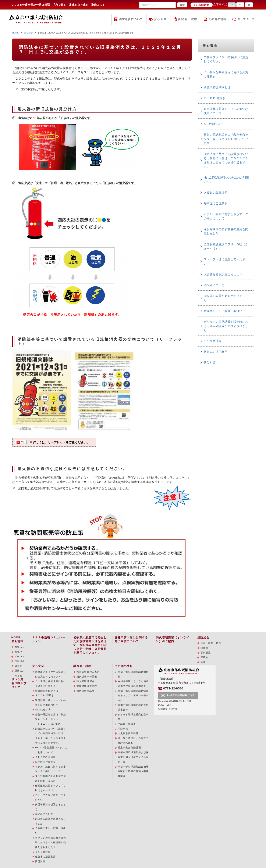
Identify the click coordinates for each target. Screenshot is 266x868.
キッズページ (246, 19)
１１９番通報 (213, 341)
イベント (20, 656)
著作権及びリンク (19, 685)
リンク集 (17, 679)
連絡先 (204, 657)
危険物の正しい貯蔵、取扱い (223, 311)
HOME (15, 33)
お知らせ (20, 647)
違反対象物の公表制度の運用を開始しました (226, 231)
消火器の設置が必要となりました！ (224, 298)
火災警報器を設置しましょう (223, 274)
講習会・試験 (188, 19)
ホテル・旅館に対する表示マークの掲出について (226, 216)
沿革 (203, 662)
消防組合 (203, 638)
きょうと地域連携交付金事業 (133, 717)
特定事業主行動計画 (129, 747)
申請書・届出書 (127, 724)
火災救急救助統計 (128, 733)
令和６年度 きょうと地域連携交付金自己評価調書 (133, 684)
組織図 (204, 648)
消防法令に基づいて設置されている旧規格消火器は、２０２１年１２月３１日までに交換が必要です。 (226, 160)
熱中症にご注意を (216, 203)
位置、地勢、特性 (211, 643)
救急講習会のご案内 (88, 672)
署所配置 (206, 653)
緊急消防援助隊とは (217, 87)
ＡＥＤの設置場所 (216, 193)
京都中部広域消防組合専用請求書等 (133, 707)
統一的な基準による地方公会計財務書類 (133, 740)
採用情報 (20, 661)
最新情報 (17, 641)
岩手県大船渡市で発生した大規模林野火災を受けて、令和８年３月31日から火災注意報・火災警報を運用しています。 (90, 645)
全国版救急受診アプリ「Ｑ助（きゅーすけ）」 (226, 246)
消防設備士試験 (86, 691)
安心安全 (160, 19)
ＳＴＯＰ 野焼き (214, 98)
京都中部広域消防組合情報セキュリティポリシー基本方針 (133, 695)
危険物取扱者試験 (87, 686)
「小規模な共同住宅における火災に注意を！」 (226, 74)
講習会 (18, 666)
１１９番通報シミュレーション (49, 639)
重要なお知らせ (20, 673)
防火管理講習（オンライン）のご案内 (173, 639)
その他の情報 (217, 19)
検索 (182, 5)
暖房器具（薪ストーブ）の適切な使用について (226, 111)
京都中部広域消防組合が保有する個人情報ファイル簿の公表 (133, 757)
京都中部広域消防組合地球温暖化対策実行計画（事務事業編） (133, 771)
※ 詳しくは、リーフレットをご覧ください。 (60, 442)
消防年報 (123, 729)
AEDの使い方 (213, 124)
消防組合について (131, 19)
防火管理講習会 (86, 681)
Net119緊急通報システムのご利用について (226, 180)
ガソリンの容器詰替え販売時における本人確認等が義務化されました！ (226, 326)
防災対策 (210, 363)
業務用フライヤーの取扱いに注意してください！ (226, 59)
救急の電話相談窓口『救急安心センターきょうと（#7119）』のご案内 (226, 139)
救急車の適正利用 (216, 352)
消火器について (214, 285)
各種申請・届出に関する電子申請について (131, 639)
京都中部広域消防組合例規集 (133, 674)
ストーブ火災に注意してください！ (224, 261)
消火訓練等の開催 (87, 677)
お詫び (18, 652)
